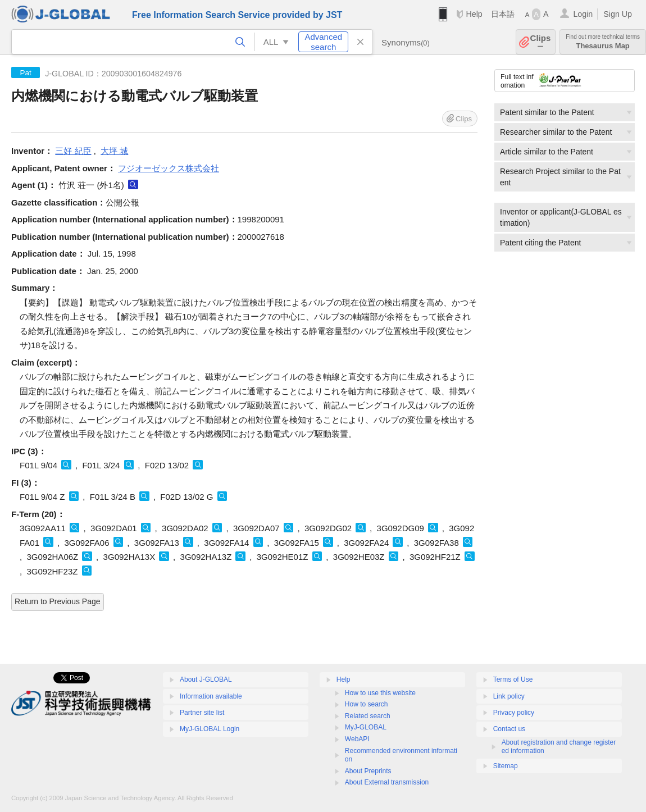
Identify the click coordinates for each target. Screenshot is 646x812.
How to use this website (380, 693)
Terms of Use (513, 679)
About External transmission (387, 782)
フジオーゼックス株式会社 (169, 168)
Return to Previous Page (58, 601)
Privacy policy (514, 713)
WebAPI (357, 739)
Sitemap (506, 766)
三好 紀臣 (73, 151)
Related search (368, 716)
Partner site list (202, 713)
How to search (367, 704)
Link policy (509, 696)
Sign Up (618, 14)
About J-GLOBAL (206, 679)
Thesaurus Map (603, 42)
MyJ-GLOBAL (366, 727)
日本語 (503, 14)
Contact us (509, 729)
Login (583, 14)
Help (474, 14)
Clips (541, 42)
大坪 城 (114, 151)
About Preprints (368, 771)
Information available (211, 696)
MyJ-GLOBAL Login (210, 729)
